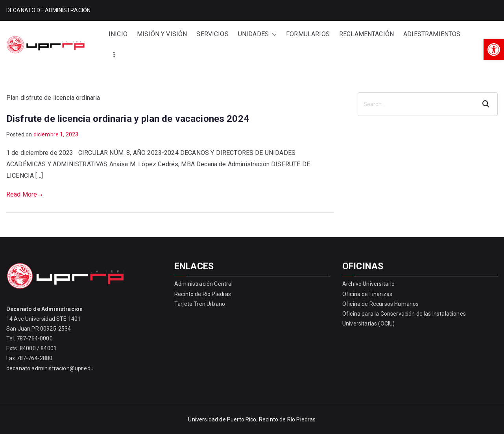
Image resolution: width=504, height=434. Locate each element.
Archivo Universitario (368, 284)
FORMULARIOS (308, 34)
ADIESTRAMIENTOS (432, 34)
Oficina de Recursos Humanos (380, 304)
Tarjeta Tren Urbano (200, 304)
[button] (494, 50)
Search (487, 104)
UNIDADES (257, 34)
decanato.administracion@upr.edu (50, 368)
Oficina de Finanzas (367, 294)
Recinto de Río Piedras (203, 294)
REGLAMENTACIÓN (366, 34)
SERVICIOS (212, 34)
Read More (25, 194)
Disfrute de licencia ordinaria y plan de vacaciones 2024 (128, 119)
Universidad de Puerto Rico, (223, 419)
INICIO (118, 34)
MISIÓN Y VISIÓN (162, 34)
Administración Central (204, 284)
